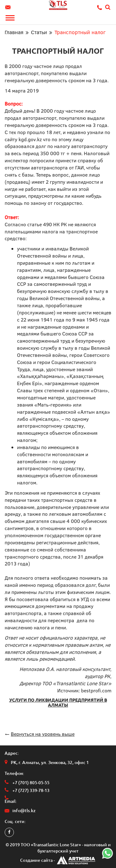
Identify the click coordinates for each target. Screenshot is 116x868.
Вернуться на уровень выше (43, 734)
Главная (14, 32)
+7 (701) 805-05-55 (31, 783)
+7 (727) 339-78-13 (31, 790)
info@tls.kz (9, 7)
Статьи (39, 32)
